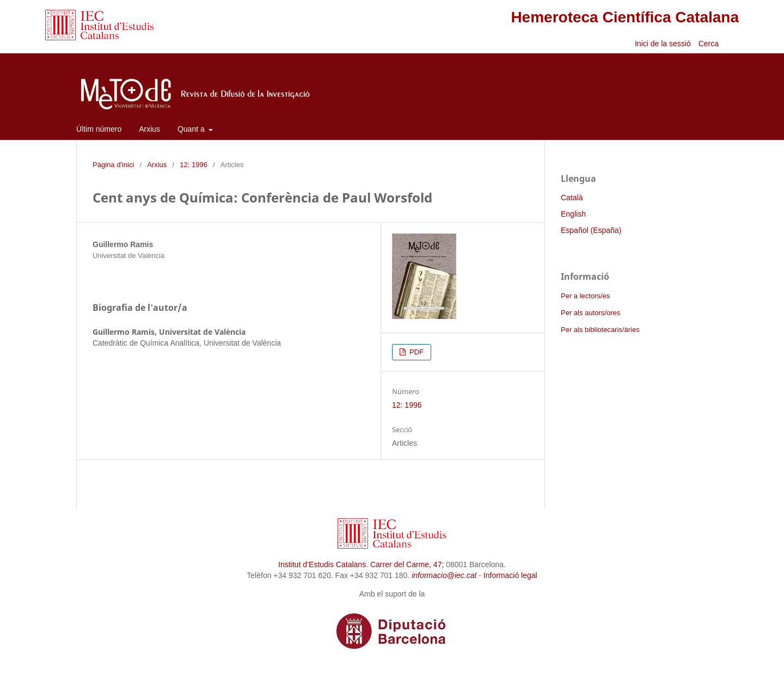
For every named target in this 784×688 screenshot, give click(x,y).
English (573, 214)
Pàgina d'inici (113, 165)
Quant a (192, 129)
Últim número (99, 129)
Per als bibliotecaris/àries (600, 330)
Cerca (710, 44)
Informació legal (510, 575)
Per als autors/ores (590, 313)
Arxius (149, 129)
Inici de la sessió (663, 44)
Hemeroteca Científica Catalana (625, 17)
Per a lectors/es (585, 296)
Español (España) (591, 230)
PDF (415, 352)
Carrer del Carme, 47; (407, 564)
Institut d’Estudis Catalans (322, 564)
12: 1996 (194, 165)
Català (572, 198)
